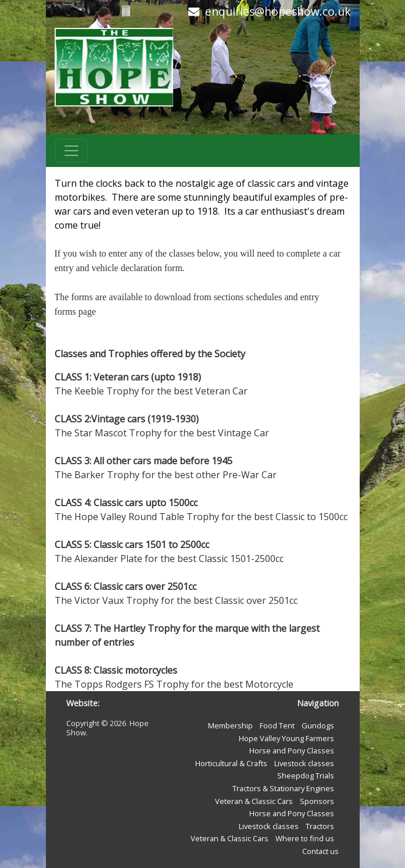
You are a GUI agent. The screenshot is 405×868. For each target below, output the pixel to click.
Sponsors (317, 801)
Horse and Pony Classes (292, 750)
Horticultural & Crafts (231, 763)
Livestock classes (304, 763)
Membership (230, 725)
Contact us (320, 851)
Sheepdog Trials (306, 775)
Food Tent (277, 725)
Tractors (320, 826)
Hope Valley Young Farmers (286, 738)
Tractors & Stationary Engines (283, 788)
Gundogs (318, 725)
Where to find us (305, 838)
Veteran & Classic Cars (254, 801)
